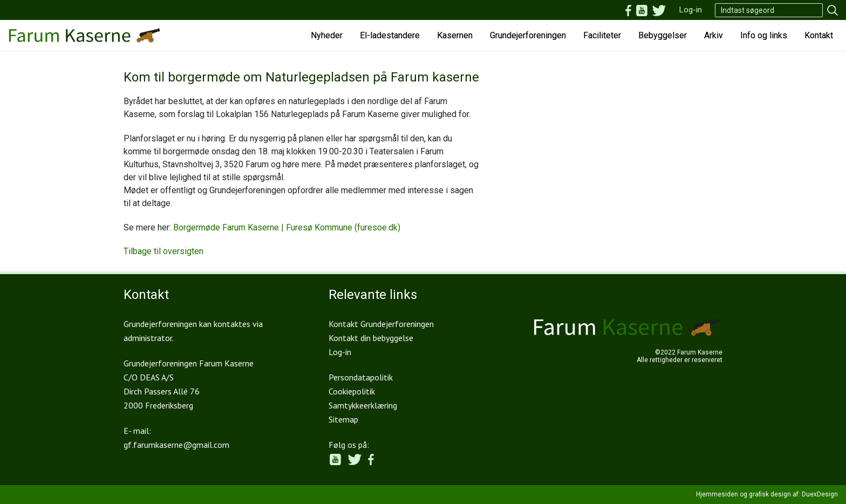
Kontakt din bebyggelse (371, 338)
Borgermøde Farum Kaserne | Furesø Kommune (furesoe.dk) (287, 227)
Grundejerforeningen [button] (528, 35)
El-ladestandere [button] (390, 35)
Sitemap (343, 419)
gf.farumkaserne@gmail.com (176, 445)
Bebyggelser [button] (663, 35)
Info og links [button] (764, 35)
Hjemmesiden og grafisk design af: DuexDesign (767, 494)
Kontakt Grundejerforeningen (381, 324)
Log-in (691, 10)
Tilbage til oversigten (163, 251)
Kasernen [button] (455, 35)
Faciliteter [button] (602, 35)
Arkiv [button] (714, 35)
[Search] (769, 10)
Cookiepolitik (352, 391)
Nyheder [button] (327, 35)
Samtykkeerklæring (363, 405)
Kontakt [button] (819, 35)
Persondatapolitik (361, 377)
